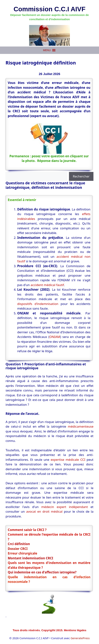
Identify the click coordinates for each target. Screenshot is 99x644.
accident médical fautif (47, 285)
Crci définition (19, 544)
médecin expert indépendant (65, 507)
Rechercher (81, 176)
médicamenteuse (81, 426)
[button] (47, 50)
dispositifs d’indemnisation (38, 304)
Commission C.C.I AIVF (49, 9)
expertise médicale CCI (68, 460)
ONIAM (55, 337)
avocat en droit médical (44, 511)
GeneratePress (80, 638)
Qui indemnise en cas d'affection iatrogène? (42, 572)
